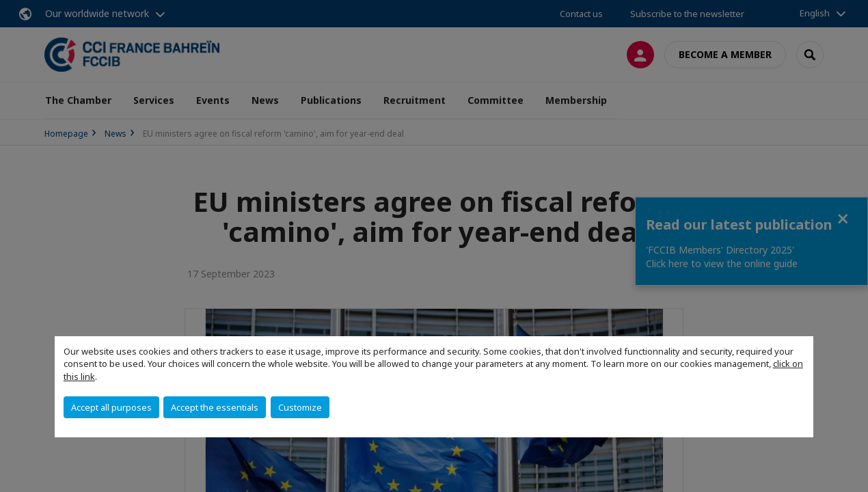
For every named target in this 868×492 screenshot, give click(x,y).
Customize (300, 407)
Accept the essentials (215, 407)
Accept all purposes (111, 407)
